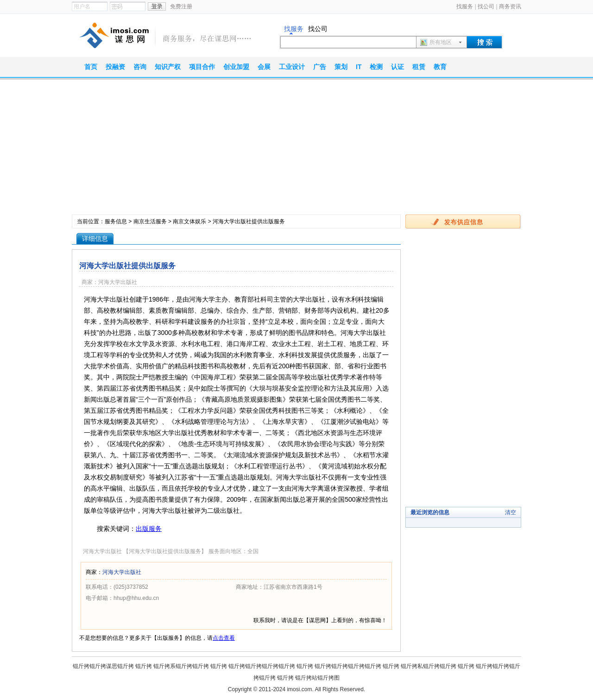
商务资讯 (510, 6)
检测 (376, 67)
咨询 (140, 67)
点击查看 (224, 638)
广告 (320, 67)
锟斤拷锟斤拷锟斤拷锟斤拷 (262, 666)
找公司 (486, 6)
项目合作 (202, 67)
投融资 (115, 67)
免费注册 (181, 6)
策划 (341, 67)
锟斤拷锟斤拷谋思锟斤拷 (103, 666)
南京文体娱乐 (189, 221)
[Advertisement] (296, 150)
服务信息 (116, 221)
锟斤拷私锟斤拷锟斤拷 (429, 666)
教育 (440, 67)
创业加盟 (236, 67)
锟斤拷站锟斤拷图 (317, 678)
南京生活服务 (150, 221)
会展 (264, 67)
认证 (397, 67)
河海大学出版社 (122, 572)
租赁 (419, 67)
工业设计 (292, 67)
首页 (91, 67)
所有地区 (441, 42)
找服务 (465, 6)
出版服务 (149, 529)
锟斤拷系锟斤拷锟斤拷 (181, 666)
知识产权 (168, 67)
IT (359, 67)
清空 (511, 512)
